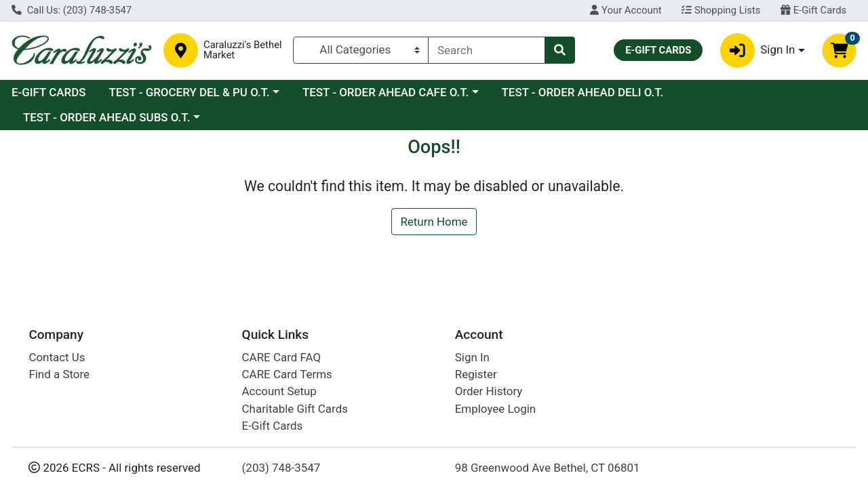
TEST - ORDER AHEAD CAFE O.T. (386, 92)
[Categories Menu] (361, 50)
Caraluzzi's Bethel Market (243, 50)
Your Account (626, 10)
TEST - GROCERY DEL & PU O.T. (189, 92)
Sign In (472, 357)
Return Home (434, 222)
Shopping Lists (721, 10)
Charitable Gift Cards (295, 409)
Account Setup (279, 391)
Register (476, 374)
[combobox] (487, 50)
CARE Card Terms (287, 374)
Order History (489, 391)
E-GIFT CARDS (49, 92)
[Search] (487, 50)
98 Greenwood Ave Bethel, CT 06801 (548, 468)
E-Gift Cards (813, 10)
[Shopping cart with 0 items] (839, 50)
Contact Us (57, 357)
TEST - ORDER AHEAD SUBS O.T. (106, 117)
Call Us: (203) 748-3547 (72, 10)
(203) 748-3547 (281, 468)
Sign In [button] (758, 50)
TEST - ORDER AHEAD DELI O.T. (583, 92)
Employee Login (495, 409)
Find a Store (59, 374)
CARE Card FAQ (281, 357)
